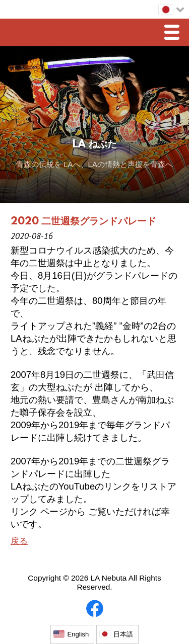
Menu (174, 33)
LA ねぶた (95, 145)
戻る (19, 541)
